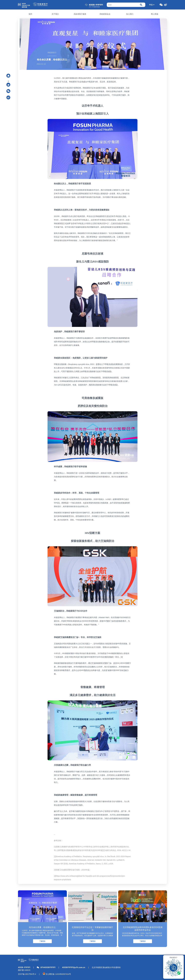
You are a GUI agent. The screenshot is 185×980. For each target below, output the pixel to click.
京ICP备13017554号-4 (27, 974)
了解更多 (42, 941)
